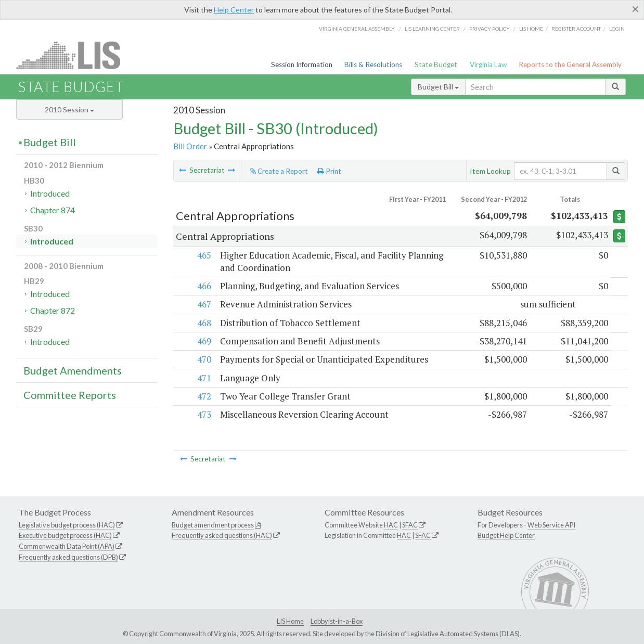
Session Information (302, 65)
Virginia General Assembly (357, 29)
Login (617, 29)
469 (204, 341)
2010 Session (69, 110)
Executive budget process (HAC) (65, 535)
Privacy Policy (490, 29)
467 (204, 304)
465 (204, 255)
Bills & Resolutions (373, 65)
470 (204, 359)
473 (204, 414)
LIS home (531, 29)
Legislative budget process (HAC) (67, 525)
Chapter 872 (53, 310)
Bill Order (190, 146)
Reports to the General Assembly (570, 65)
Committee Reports (70, 395)
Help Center (234, 10)
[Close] (635, 9)
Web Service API (551, 525)
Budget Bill (438, 87)
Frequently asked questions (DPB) (68, 557)
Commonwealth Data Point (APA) (67, 546)
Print (329, 171)
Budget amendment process (213, 525)
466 (204, 286)
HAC (391, 525)
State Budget (436, 65)
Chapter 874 (53, 210)
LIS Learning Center (432, 29)
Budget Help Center (506, 535)
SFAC (410, 525)
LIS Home (290, 621)
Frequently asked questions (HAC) (222, 535)
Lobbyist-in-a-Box (337, 621)
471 (204, 378)
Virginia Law (488, 65)
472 (204, 396)
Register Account (576, 29)
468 (204, 323)
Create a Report (279, 171)
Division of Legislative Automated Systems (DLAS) (448, 634)
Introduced (50, 193)
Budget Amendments (73, 370)
